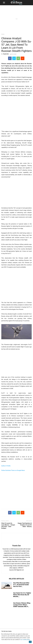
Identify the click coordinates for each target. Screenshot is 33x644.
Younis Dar (6, 54)
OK (30, 642)
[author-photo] (17, 543)
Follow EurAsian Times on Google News (13, 470)
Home (3, 34)
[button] (4, 3)
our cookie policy (25, 640)
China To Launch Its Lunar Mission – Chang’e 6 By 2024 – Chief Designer (8, 526)
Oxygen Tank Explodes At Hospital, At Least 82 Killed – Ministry (25, 525)
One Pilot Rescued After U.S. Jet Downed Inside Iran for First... (21, 585)
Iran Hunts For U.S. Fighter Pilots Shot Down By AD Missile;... (22, 595)
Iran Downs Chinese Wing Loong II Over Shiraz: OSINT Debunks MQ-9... (22, 605)
